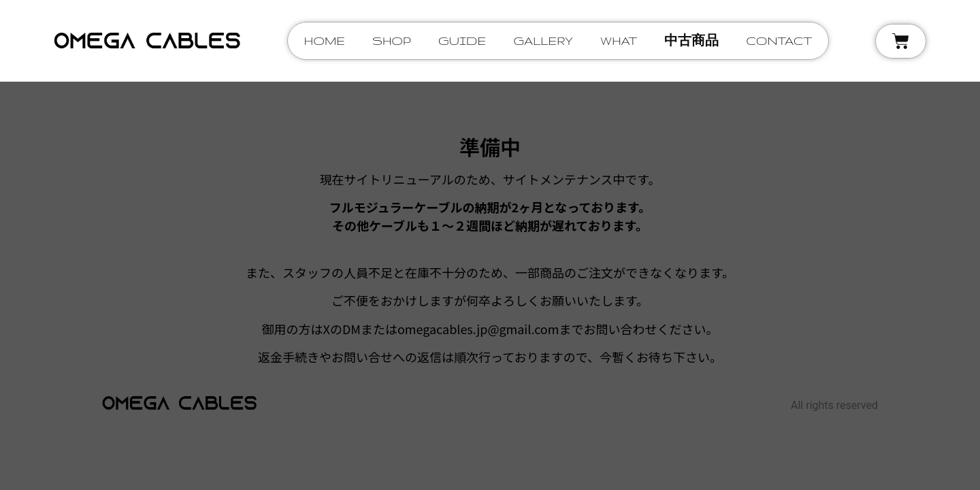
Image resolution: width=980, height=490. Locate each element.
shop (392, 40)
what (619, 40)
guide (462, 40)
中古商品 (691, 40)
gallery (543, 40)
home (325, 40)
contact (779, 40)
